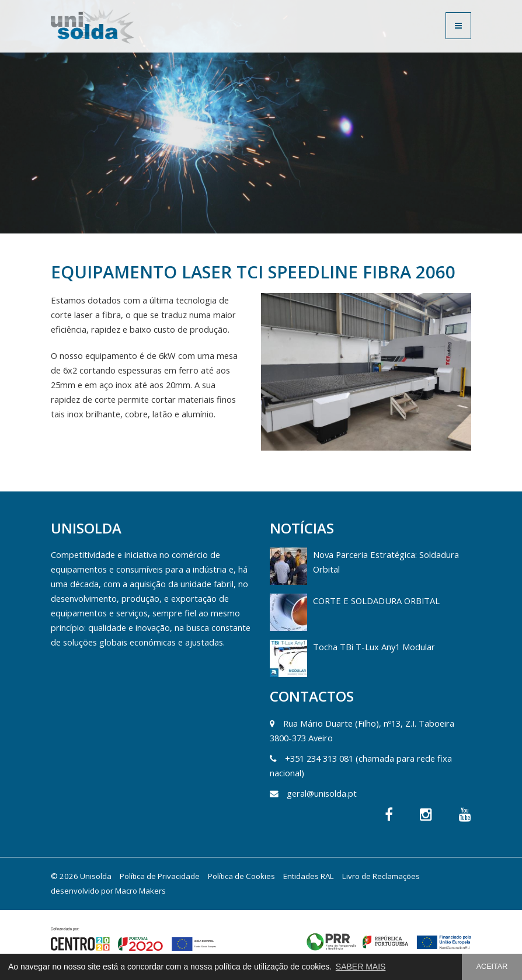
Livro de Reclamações (381, 876)
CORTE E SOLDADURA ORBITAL (376, 601)
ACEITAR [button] (492, 967)
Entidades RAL (309, 876)
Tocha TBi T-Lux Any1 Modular (374, 647)
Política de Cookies (241, 876)
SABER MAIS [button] (361, 967)
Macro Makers (140, 891)
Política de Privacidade (160, 876)
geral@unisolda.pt (322, 793)
